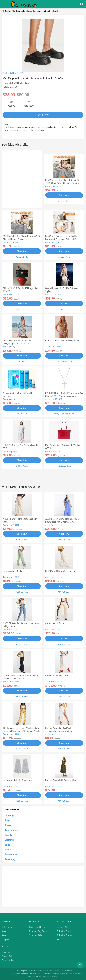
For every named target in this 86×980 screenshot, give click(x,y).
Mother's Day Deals (38, 931)
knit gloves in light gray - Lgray (18, 780)
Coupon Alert (63, 927)
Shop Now (43, 115)
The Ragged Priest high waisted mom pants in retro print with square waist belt (21, 731)
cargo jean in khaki (12, 571)
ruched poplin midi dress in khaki (61, 780)
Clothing (9, 816)
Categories (7, 927)
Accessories (11, 830)
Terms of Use (8, 960)
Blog (4, 935)
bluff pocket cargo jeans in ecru (61, 571)
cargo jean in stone (55, 623)
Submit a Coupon (65, 935)
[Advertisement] (22, 179)
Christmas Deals (37, 927)
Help (59, 940)
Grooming (10, 859)
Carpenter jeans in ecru (57, 676)
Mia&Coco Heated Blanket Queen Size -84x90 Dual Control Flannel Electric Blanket (63, 183)
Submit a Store (64, 931)
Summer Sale (35, 935)
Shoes (8, 825)
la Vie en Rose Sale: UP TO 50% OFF (62, 341)
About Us (6, 952)
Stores (5, 931)
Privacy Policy (8, 956)
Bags (7, 820)
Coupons (6, 940)
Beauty (8, 835)
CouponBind (56, 974)
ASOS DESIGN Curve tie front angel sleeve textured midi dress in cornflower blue (62, 522)
